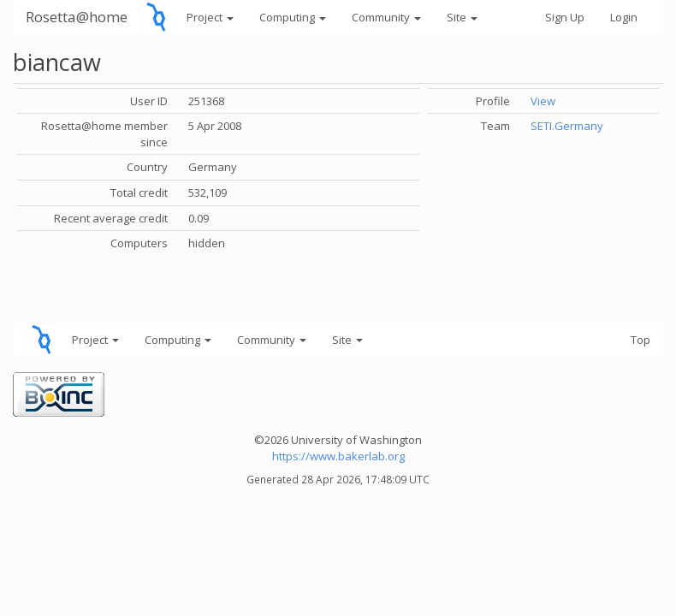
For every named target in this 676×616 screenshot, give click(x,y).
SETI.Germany (567, 126)
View (543, 101)
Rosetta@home (77, 17)
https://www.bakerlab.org (338, 456)
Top (640, 340)
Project (210, 17)
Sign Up (565, 17)
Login (624, 17)
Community (386, 17)
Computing (293, 17)
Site (462, 17)
